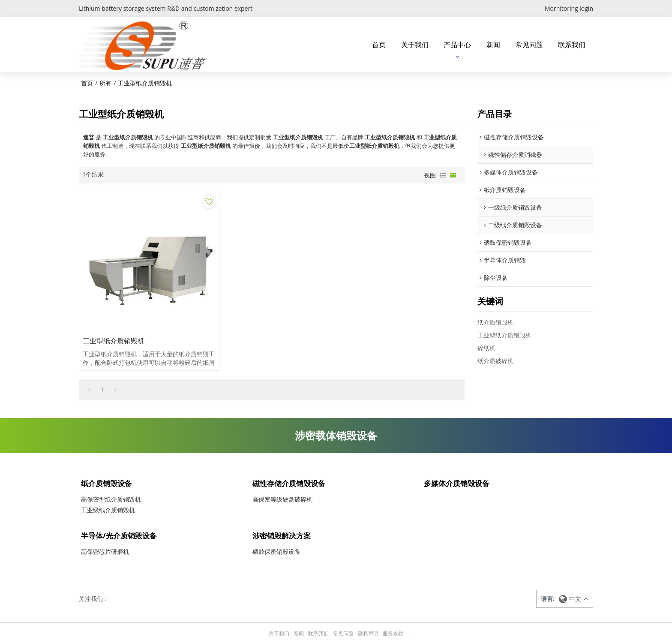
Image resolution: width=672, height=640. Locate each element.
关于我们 (415, 44)
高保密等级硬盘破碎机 (282, 486)
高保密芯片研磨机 (105, 539)
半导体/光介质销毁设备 (121, 522)
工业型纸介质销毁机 (114, 325)
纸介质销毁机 (495, 321)
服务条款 (393, 620)
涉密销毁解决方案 (283, 522)
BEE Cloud (398, 629)
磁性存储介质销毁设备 (291, 469)
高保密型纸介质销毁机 (111, 486)
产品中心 (457, 44)
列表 (443, 174)
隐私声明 (368, 620)
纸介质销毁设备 (108, 469)
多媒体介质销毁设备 (459, 469)
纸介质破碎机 (495, 360)
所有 (105, 82)
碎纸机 (486, 347)
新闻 (493, 44)
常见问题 (529, 44)
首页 (379, 44)
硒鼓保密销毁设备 (276, 539)
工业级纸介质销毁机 (108, 497)
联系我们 (572, 44)
